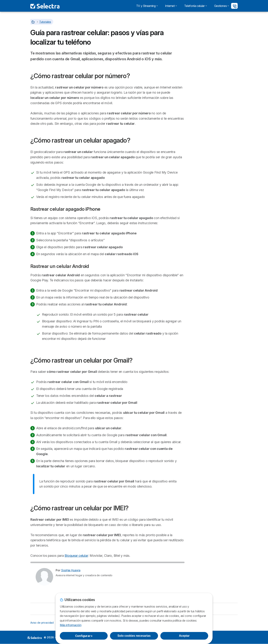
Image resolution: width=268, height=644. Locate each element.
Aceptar (184, 636)
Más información (71, 625)
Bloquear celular (76, 556)
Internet (171, 6)
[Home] (33, 22)
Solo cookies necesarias (134, 636)
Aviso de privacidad (42, 623)
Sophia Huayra (71, 570)
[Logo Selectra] (45, 6)
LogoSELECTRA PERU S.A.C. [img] (35, 638)
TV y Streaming (147, 6)
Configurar (84, 636)
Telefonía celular (196, 6)
